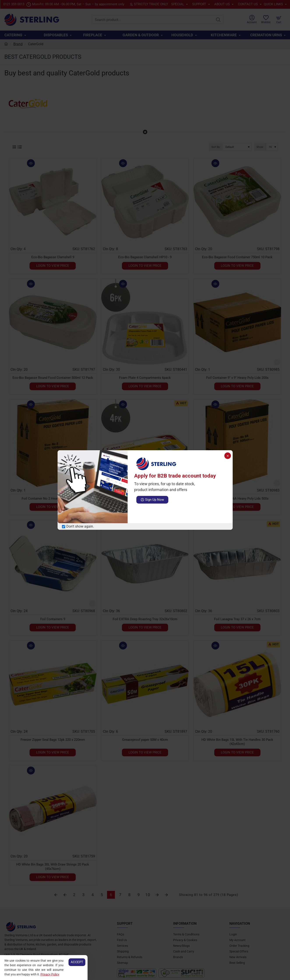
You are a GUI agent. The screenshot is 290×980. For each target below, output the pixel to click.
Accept (77, 962)
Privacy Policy (50, 974)
